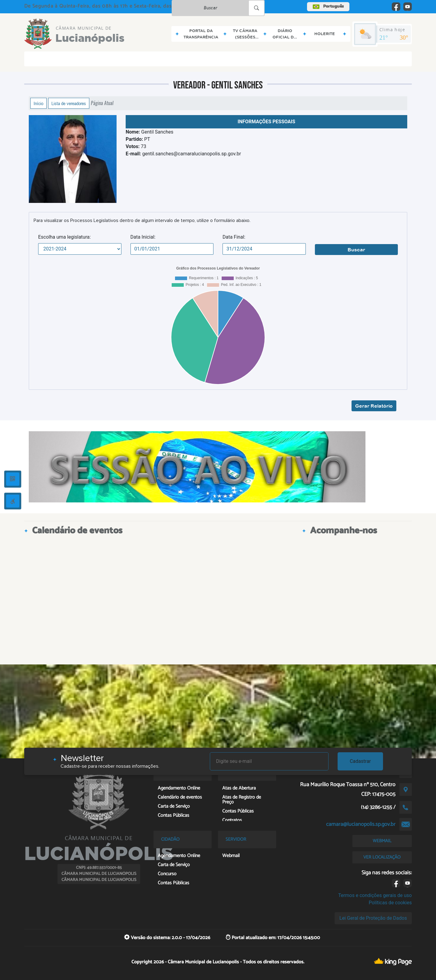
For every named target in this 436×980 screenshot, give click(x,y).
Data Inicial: (143, 237)
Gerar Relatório (374, 406)
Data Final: (234, 237)
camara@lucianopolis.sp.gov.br (361, 824)
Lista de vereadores (69, 103)
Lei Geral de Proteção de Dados (373, 918)
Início (38, 103)
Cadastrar (360, 761)
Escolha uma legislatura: (64, 237)
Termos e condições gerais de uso (375, 895)
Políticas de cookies (390, 903)
